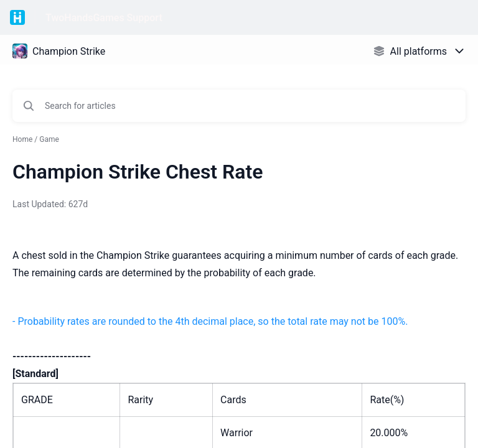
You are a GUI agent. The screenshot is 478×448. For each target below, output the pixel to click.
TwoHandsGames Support (104, 18)
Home (22, 139)
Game (49, 139)
